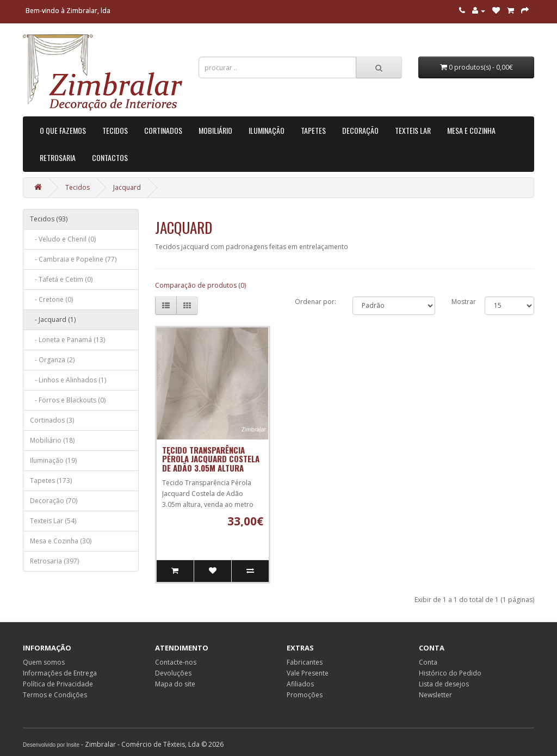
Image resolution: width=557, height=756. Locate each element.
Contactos (110, 157)
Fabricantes (305, 662)
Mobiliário (215, 130)
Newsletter (435, 695)
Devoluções (173, 673)
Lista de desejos (444, 684)
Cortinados (163, 130)
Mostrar (464, 302)
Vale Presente (308, 673)
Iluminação (267, 130)
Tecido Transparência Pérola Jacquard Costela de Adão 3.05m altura (211, 459)
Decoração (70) (54, 501)
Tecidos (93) (49, 219)
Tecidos (115, 130)
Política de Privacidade (58, 684)
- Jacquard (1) (53, 320)
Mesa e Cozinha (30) (61, 541)
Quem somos (44, 662)
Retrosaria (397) (54, 561)
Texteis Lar (413, 130)
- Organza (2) (52, 360)
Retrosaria (58, 157)
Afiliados (300, 684)
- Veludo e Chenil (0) (63, 239)
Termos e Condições (55, 695)
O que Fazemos (63, 130)
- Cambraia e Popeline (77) (73, 259)
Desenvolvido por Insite (51, 745)
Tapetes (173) (51, 481)
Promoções (305, 695)
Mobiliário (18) (52, 440)
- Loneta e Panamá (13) (67, 340)
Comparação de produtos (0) (200, 285)
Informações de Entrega (60, 673)
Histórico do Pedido (450, 673)
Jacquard (127, 187)
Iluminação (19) (53, 460)
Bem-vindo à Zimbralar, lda (68, 11)
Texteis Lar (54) (53, 521)
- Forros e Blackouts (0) (68, 400)
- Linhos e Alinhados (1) (68, 380)
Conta (428, 662)
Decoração (360, 130)
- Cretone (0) (51, 299)
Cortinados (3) (52, 420)
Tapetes (313, 130)
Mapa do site (175, 684)
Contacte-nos (176, 662)
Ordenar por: (315, 302)
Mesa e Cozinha (471, 130)
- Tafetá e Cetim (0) (61, 279)
